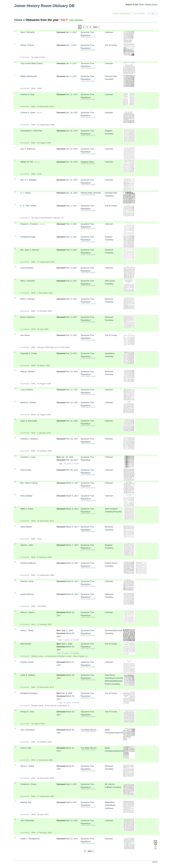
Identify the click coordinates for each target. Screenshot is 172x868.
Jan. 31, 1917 (72, 180)
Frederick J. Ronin (28, 784)
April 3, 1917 (71, 784)
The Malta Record (88, 730)
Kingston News (87, 162)
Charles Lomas (27, 581)
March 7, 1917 (72, 545)
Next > (96, 27)
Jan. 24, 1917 (72, 162)
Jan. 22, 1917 (72, 131)
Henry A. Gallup (27, 766)
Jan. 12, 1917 (72, 94)
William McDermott (29, 76)
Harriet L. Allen (27, 545)
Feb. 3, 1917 (71, 224)
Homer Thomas (27, 45)
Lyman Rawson (27, 594)
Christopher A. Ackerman (31, 131)
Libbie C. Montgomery (30, 839)
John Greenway (27, 820)
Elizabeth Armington (29, 693)
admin (155, 862)
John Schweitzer (28, 730)
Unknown (109, 32)
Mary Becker (26, 644)
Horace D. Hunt (27, 712)
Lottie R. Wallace (28, 675)
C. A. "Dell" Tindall (28, 206)
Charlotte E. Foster (29, 353)
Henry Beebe (26, 527)
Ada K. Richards (27, 32)
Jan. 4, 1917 (71, 63)
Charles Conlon (27, 662)
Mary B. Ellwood (27, 371)
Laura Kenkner (27, 268)
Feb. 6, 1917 (71, 268)
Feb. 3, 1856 (67, 693)
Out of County (111, 45)
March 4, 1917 (72, 496)
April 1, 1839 (67, 644)
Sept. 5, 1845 (67, 630)
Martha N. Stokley (28, 402)
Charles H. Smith (28, 113)
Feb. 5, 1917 (71, 237)
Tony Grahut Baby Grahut (31, 63)
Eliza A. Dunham (28, 299)
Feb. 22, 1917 (72, 421)
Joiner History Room (148, 5)
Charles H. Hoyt (27, 94)
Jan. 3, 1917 (71, 32)
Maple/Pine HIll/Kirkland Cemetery (110, 805)
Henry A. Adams (27, 612)
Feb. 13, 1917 (72, 402)
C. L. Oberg (25, 193)
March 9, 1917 (72, 581)
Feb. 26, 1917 (72, 439)
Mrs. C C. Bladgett (28, 180)
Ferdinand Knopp (28, 237)
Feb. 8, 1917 (71, 281)
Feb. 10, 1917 (72, 371)
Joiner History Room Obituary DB (44, 6)
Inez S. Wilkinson (28, 149)
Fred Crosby (26, 470)
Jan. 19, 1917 (72, 113)
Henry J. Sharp (27, 630)
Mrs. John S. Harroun (30, 250)
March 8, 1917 (72, 563)
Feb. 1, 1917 (71, 206)
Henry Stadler (26, 496)
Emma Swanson (28, 317)
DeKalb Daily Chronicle (91, 193)
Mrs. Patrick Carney (29, 483)
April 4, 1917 (71, 802)
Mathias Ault (26, 802)
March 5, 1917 (72, 509)
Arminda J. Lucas (28, 457)
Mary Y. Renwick (28, 281)
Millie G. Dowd (27, 509)
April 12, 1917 (72, 820)
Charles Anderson (28, 563)
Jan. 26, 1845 (67, 457)
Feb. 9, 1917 (71, 299)
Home (18, 20)
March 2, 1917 (72, 483)
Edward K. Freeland (29, 224)
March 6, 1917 (72, 527)
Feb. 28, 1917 (72, 470)
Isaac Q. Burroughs (29, 421)
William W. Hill (27, 162)
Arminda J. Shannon (29, 439)
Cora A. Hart (26, 748)
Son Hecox (25, 335)
